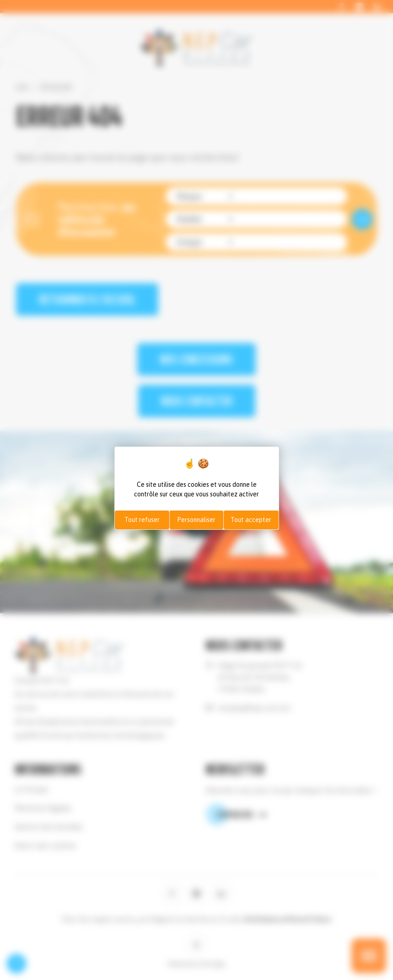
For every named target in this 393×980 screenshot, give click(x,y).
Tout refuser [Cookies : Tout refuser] (142, 520)
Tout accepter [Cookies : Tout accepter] (251, 520)
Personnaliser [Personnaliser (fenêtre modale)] (196, 520)
